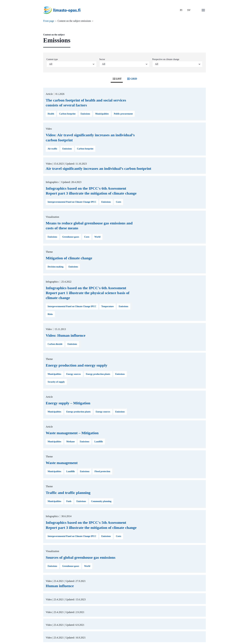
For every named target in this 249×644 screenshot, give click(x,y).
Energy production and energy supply (77, 365)
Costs (119, 202)
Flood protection (102, 471)
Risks (50, 314)
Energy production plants (98, 374)
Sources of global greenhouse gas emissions (81, 557)
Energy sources (74, 374)
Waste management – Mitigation (72, 433)
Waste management (62, 463)
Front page (49, 21)
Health (51, 114)
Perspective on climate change (166, 59)
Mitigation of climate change (69, 258)
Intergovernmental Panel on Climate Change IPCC (72, 202)
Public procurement (123, 114)
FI (181, 10)
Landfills (99, 442)
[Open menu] (203, 10)
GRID (132, 79)
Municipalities (102, 114)
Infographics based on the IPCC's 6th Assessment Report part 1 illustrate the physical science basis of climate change (88, 293)
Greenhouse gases (71, 237)
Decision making (56, 267)
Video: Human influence (66, 335)
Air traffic (52, 149)
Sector (102, 59)
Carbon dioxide (55, 344)
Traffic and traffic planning (68, 493)
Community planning (101, 501)
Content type (52, 59)
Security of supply (56, 382)
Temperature (108, 306)
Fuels (69, 501)
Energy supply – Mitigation (68, 403)
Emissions (85, 114)
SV (189, 10)
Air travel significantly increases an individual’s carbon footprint (98, 169)
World (98, 237)
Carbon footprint (67, 114)
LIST (117, 79)
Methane (71, 442)
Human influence (60, 586)
